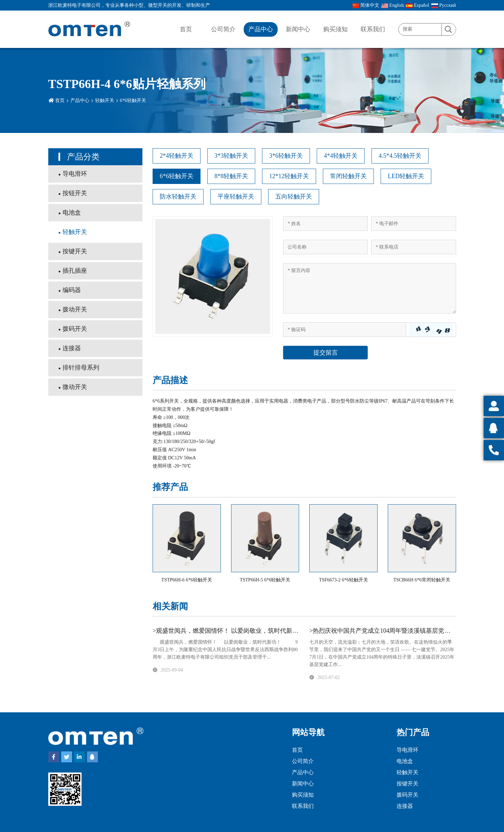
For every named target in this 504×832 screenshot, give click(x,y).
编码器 (72, 290)
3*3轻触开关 (231, 156)
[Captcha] (344, 330)
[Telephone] (413, 247)
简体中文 (366, 5)
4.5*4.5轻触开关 (400, 156)
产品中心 (261, 29)
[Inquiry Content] (369, 288)
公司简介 (223, 29)
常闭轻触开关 (348, 176)
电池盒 (72, 213)
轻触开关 (105, 100)
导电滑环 (75, 174)
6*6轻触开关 (133, 100)
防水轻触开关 (178, 197)
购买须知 (335, 29)
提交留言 (326, 353)
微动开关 (75, 387)
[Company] (325, 247)
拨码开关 (75, 329)
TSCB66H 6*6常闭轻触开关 (422, 580)
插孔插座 (75, 271)
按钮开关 (75, 193)
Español (418, 5)
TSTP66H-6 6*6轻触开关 (187, 580)
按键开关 (75, 251)
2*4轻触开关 (177, 156)
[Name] (325, 224)
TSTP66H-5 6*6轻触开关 (265, 580)
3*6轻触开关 (286, 156)
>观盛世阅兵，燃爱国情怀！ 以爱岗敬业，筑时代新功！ (229, 631)
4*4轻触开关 (341, 156)
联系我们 (373, 29)
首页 (186, 29)
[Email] (413, 224)
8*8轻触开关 (231, 176)
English (393, 5)
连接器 (72, 348)
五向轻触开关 (294, 197)
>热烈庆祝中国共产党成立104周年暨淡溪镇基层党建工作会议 (392, 631)
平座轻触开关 (236, 197)
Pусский (444, 5)
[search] (449, 30)
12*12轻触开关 (289, 176)
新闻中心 (298, 29)
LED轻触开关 (406, 176)
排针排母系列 (81, 368)
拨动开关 (75, 309)
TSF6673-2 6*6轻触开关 (343, 580)
